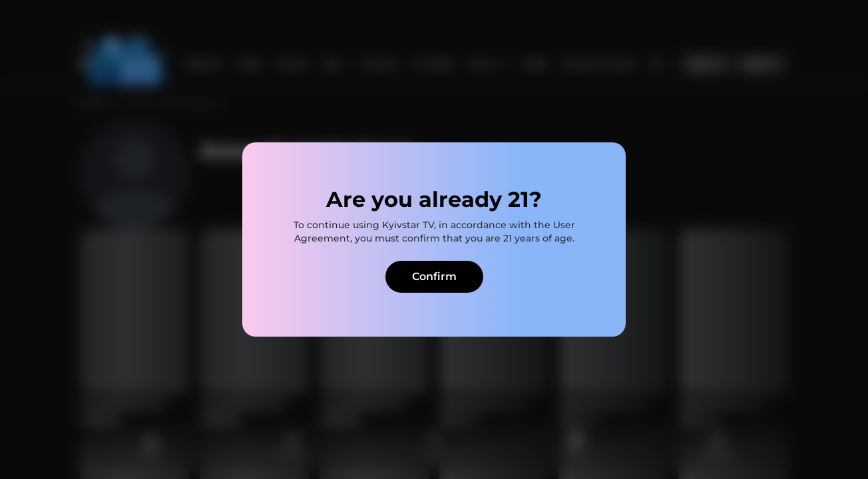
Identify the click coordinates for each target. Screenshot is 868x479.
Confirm (434, 276)
